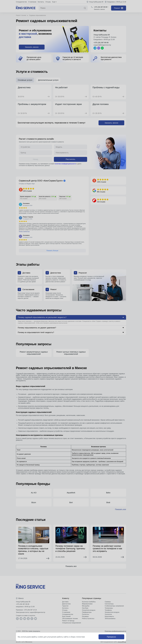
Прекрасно (111, 637)
